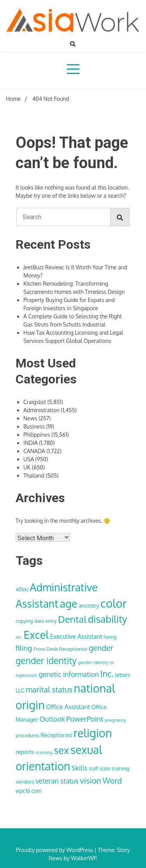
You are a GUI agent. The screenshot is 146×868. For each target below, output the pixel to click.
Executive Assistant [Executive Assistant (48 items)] (76, 636)
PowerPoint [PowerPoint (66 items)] (85, 719)
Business (34, 426)
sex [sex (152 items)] (61, 750)
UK (27, 467)
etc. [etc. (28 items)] (19, 637)
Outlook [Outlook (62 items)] (52, 719)
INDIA (31, 443)
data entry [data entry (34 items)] (45, 621)
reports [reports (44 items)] (25, 752)
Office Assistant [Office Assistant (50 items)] (68, 707)
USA (29, 459)
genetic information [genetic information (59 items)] (69, 674)
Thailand (34, 475)
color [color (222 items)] (113, 603)
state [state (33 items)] (105, 768)
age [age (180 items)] (68, 603)
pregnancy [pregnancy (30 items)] (115, 720)
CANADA (34, 451)
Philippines (37, 435)
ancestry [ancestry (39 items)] (89, 605)
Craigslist (35, 402)
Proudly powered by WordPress (55, 850)
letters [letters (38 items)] (122, 675)
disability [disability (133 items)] (108, 619)
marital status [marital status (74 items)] (49, 690)
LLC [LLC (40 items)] (20, 690)
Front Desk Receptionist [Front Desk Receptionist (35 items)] (61, 649)
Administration (41, 410)
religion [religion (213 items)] (93, 733)
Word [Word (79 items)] (112, 780)
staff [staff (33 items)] (94, 768)
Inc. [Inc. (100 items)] (107, 673)
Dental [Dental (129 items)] (72, 619)
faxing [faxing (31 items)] (110, 637)
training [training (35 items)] (120, 768)
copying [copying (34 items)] (24, 621)
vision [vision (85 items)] (91, 780)
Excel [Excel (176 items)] (36, 634)
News (30, 418)
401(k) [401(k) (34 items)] (22, 589)
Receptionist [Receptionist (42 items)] (56, 735)
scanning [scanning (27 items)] (44, 752)
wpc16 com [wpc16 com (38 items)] (29, 791)
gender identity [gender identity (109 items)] (46, 660)
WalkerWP (84, 858)
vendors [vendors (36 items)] (25, 781)
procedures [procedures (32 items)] (27, 735)
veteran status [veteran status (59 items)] (57, 781)
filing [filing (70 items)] (24, 648)
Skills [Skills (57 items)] (80, 768)
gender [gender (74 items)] (101, 648)
